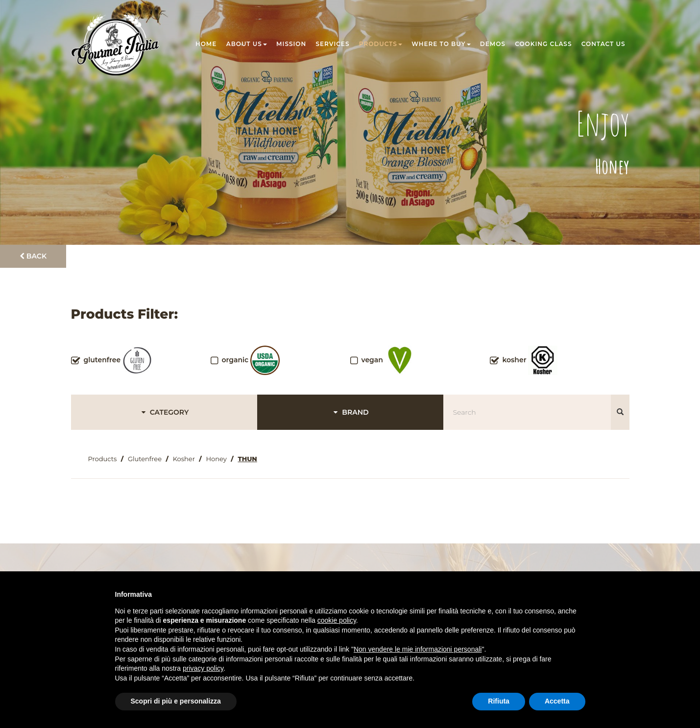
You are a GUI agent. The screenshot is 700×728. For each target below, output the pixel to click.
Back (33, 256)
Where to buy (441, 44)
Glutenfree (145, 459)
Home (206, 44)
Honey (217, 459)
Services (333, 44)
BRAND (350, 412)
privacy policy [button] (203, 668)
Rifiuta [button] (499, 701)
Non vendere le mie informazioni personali (418, 649)
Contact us (603, 44)
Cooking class (543, 44)
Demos (493, 44)
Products (381, 44)
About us (247, 44)
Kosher (184, 459)
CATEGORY (164, 412)
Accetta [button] (557, 701)
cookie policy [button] (337, 620)
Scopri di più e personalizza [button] (176, 701)
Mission (291, 44)
